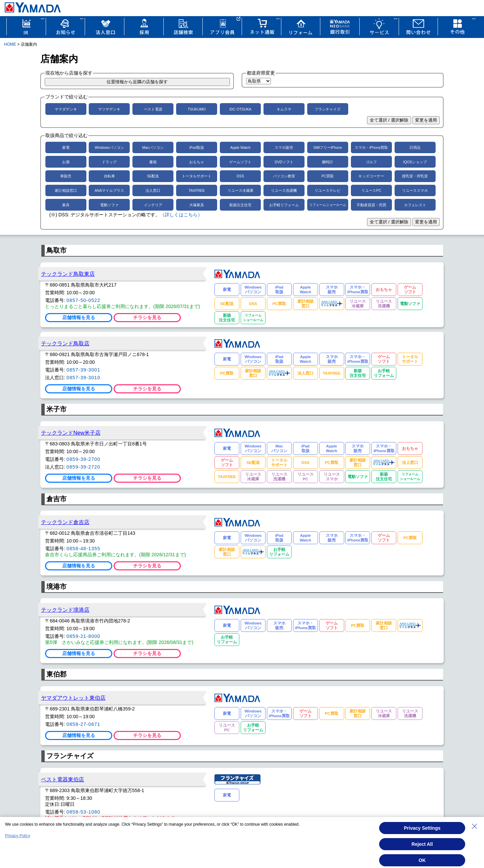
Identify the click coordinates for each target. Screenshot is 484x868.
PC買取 (328, 176)
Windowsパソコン (109, 147)
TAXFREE (197, 190)
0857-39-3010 (84, 378)
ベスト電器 (153, 109)
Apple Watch (240, 147)
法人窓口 (153, 190)
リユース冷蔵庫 (240, 190)
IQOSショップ (415, 162)
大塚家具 (197, 205)
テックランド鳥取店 (65, 343)
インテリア (153, 205)
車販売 (66, 176)
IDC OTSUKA (240, 109)
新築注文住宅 (240, 205)
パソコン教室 (284, 176)
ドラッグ (109, 162)
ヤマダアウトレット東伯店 (73, 698)
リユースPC (371, 190)
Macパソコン (153, 147)
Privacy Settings (422, 828)
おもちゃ (197, 162)
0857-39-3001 (84, 370)
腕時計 (328, 162)
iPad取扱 (197, 147)
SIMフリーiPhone (328, 147)
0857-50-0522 (84, 300)
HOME (10, 44)
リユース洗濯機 (284, 190)
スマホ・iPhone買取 (371, 147)
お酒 (66, 162)
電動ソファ (109, 205)
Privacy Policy (18, 836)
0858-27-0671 (84, 724)
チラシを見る (147, 317)
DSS (240, 176)
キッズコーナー (371, 176)
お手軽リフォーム (284, 205)
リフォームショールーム (328, 205)
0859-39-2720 (84, 467)
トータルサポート (197, 176)
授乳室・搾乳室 (415, 176)
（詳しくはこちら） (181, 215)
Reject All (422, 844)
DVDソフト (284, 162)
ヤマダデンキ (66, 109)
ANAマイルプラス (109, 190)
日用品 (415, 147)
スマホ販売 (284, 147)
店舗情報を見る (79, 317)
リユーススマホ (415, 190)
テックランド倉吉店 (65, 522)
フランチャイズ (328, 109)
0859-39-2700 (84, 459)
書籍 (153, 162)
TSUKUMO (197, 109)
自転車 (109, 176)
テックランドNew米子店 (71, 433)
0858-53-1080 (84, 812)
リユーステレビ (328, 190)
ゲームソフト (240, 162)
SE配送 (153, 176)
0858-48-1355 (84, 549)
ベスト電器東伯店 (63, 779)
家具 (66, 205)
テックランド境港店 (65, 610)
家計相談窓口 (66, 190)
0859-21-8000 (84, 636)
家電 (66, 147)
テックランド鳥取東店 (68, 274)
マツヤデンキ (109, 109)
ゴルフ (371, 162)
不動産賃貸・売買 (371, 205)
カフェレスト (415, 205)
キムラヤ (284, 109)
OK (422, 860)
